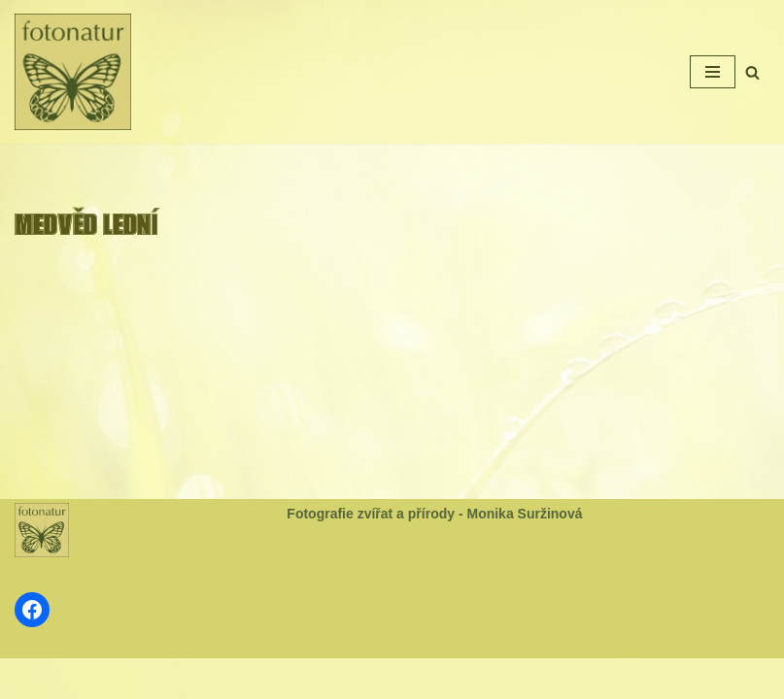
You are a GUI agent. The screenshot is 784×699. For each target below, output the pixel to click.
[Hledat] (752, 72)
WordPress (440, 678)
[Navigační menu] (713, 72)
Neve (327, 678)
